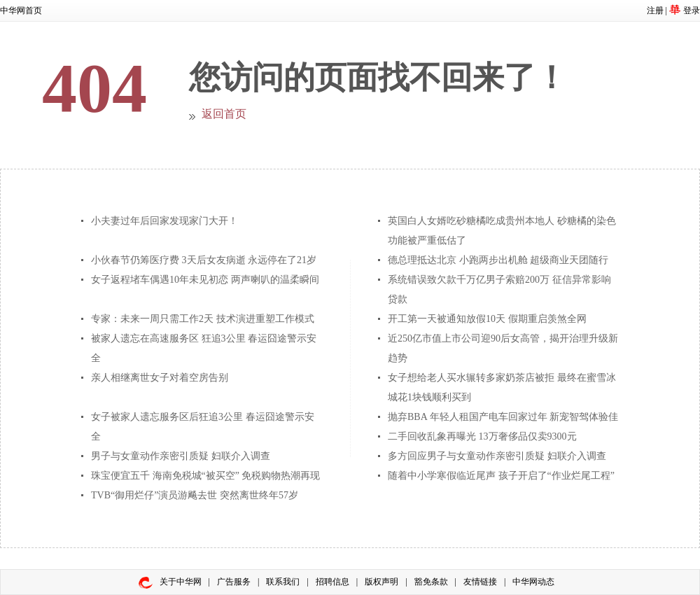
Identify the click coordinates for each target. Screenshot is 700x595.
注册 (655, 10)
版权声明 (381, 582)
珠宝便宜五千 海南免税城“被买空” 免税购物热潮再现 (205, 476)
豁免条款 (431, 582)
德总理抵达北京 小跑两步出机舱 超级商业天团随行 (498, 260)
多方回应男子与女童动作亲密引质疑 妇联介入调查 (497, 456)
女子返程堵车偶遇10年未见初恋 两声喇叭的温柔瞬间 (205, 280)
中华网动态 (533, 582)
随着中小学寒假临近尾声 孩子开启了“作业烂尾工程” (501, 476)
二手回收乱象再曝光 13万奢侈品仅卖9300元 (482, 436)
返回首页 (224, 114)
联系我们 (283, 582)
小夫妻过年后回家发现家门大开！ (164, 221)
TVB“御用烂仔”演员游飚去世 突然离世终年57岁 (195, 495)
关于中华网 (181, 582)
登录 (692, 10)
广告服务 (234, 582)
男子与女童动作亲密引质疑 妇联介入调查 (181, 456)
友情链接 (480, 582)
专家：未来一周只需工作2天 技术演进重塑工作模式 (203, 319)
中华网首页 (21, 10)
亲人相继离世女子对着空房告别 (160, 378)
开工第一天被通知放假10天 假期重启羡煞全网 (487, 319)
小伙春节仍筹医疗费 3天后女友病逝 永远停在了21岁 (204, 260)
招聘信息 (332, 582)
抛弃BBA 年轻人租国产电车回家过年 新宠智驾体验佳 (503, 417)
